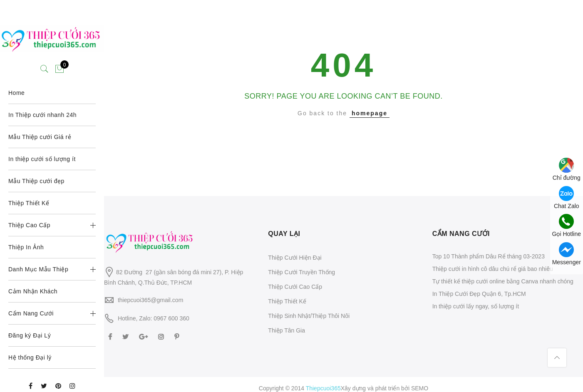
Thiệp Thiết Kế (287, 301)
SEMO (420, 388)
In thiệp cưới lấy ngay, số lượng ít (476, 306)
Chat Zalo (567, 198)
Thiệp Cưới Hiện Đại (295, 258)
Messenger (567, 254)
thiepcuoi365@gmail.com (150, 300)
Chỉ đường (567, 169)
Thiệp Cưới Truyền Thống (301, 272)
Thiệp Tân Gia (287, 330)
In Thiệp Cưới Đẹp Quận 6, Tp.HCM (479, 294)
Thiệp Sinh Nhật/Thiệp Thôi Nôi (309, 316)
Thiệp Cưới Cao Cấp (295, 287)
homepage (370, 113)
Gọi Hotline (567, 226)
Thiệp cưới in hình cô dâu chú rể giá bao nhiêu (493, 269)
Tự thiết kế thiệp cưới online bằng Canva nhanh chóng (503, 281)
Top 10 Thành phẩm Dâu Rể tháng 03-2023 (489, 256)
